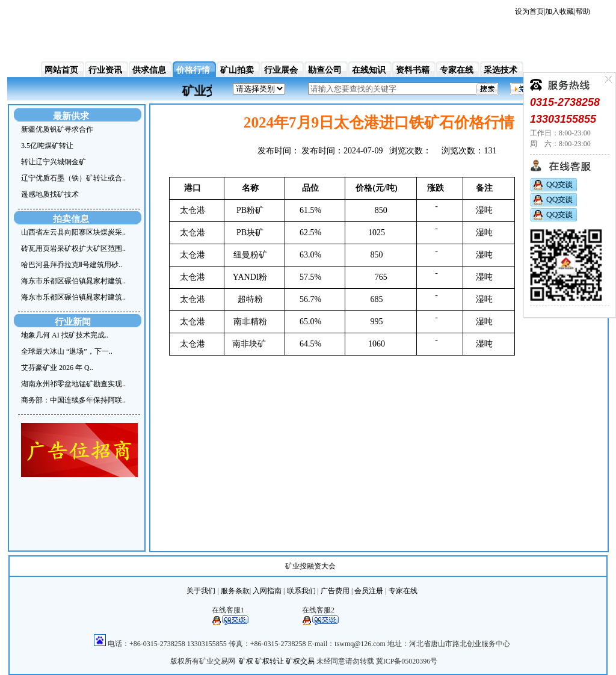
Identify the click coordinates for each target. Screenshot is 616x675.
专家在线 (457, 70)
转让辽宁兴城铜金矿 (54, 162)
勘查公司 (325, 70)
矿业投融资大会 (310, 566)
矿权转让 (269, 661)
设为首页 (529, 11)
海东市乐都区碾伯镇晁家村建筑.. (73, 281)
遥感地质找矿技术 (50, 194)
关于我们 (201, 591)
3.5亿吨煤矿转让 (47, 146)
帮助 (583, 11)
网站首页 (61, 70)
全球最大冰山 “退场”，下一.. (67, 351)
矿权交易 (300, 661)
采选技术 (500, 70)
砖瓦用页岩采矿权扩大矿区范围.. (73, 248)
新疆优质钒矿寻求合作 (57, 129)
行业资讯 (105, 70)
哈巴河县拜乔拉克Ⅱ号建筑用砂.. (72, 265)
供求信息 (149, 70)
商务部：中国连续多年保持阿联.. (73, 400)
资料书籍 (413, 70)
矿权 (246, 661)
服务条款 (235, 591)
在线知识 (369, 70)
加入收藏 (559, 11)
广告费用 (335, 591)
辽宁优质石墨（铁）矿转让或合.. (73, 178)
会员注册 (369, 591)
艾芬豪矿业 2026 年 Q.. (57, 368)
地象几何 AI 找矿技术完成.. (65, 335)
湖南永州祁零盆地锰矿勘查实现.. (73, 384)
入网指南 (267, 591)
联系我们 (301, 591)
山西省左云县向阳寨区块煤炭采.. (73, 232)
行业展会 (281, 70)
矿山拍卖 (237, 70)
